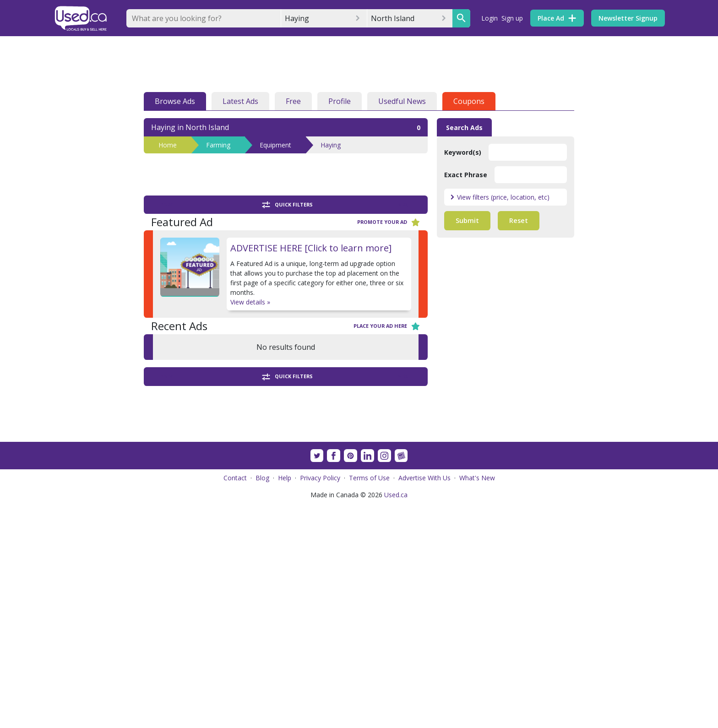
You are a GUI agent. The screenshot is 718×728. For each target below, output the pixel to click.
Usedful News (402, 101)
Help (285, 703)
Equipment (275, 145)
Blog (262, 703)
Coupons (469, 101)
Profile (340, 101)
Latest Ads (240, 101)
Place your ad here (387, 326)
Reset (519, 220)
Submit (467, 220)
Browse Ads (175, 101)
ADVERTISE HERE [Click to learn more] (311, 248)
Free (293, 101)
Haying (331, 145)
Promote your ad (389, 222)
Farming (218, 145)
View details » (250, 302)
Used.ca (396, 720)
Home (168, 145)
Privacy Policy (320, 703)
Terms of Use (369, 703)
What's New (477, 703)
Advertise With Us (424, 703)
